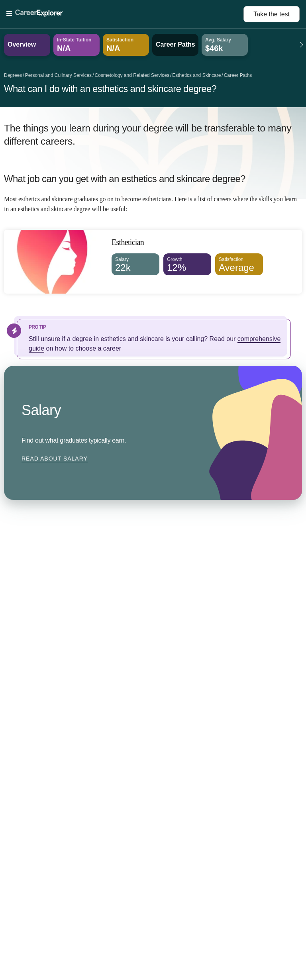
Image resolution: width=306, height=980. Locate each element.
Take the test (272, 14)
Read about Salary (55, 459)
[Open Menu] (125, 14)
